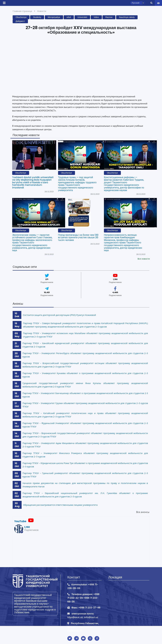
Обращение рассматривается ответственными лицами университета (60, 505)
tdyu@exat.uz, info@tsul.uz (83, 617)
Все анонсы (143, 512)
